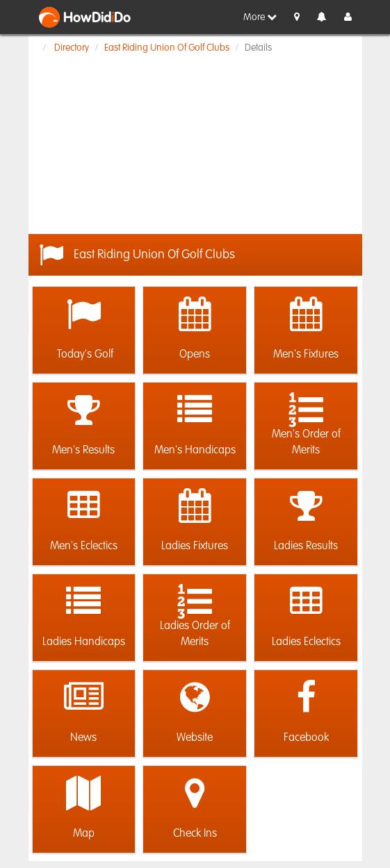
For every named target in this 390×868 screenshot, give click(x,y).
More (260, 17)
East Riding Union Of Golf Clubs (167, 48)
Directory (72, 48)
